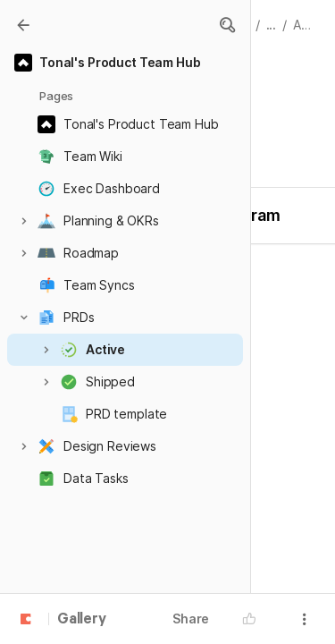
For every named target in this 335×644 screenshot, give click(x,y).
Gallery (82, 620)
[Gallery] (23, 25)
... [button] (272, 25)
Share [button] (191, 619)
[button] (227, 25)
